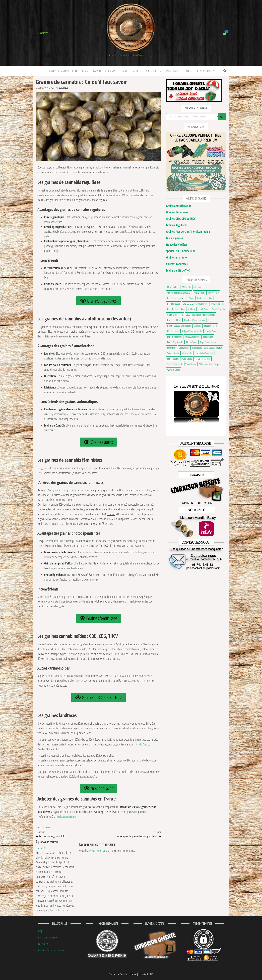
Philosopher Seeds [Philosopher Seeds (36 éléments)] (193, 337)
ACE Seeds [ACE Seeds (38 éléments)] (186, 287)
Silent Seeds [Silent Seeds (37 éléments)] (187, 353)
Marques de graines (104, 71)
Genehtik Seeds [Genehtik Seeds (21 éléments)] (218, 309)
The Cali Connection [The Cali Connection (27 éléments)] (203, 359)
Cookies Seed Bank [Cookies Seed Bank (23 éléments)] (205, 298)
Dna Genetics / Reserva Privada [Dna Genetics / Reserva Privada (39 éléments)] (196, 304)
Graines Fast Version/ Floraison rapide (188, 232)
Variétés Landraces (177, 264)
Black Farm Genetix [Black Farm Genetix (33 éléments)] (175, 298)
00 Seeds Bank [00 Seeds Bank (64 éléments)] (173, 287)
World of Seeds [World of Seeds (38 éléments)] (174, 370)
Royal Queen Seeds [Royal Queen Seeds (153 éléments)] (208, 342)
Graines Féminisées (177, 212)
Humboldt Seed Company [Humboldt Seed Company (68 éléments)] (195, 320)
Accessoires (153, 71)
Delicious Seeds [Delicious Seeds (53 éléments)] (174, 304)
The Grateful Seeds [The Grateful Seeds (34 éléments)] (175, 364)
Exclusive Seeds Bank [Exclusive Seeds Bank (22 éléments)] (176, 309)
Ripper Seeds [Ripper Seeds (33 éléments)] (192, 342)
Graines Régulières (177, 225)
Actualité (48, 827)
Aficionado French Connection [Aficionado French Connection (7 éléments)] (179, 293)
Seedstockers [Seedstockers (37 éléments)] (184, 348)
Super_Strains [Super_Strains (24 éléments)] (173, 359)
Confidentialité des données (52, 950)
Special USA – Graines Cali (181, 251)
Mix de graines (175, 238)
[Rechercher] (222, 117)
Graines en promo (176, 257)
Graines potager (131, 71)
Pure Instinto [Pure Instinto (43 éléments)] (208, 337)
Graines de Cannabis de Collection (68, 71)
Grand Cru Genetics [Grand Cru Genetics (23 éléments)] (175, 315)
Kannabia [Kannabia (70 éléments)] (198, 326)
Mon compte (42, 33)
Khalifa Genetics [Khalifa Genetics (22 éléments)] (211, 326)
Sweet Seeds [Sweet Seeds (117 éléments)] (187, 359)
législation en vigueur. (67, 817)
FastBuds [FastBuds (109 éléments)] (191, 309)
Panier (189, 71)
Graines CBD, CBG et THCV (181, 219)
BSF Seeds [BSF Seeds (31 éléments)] (190, 298)
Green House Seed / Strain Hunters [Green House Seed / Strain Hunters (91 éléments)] (200, 315)
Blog (40, 931)
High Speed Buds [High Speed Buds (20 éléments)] (174, 320)
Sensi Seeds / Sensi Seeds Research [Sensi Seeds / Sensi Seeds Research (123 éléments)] (207, 348)
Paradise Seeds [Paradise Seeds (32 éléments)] (211, 331)
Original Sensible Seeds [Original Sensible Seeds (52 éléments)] (192, 331)
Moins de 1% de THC (178, 270)
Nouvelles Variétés (177, 245)
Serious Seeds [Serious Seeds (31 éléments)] (173, 353)
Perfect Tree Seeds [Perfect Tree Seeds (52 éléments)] (175, 337)
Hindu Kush (142, 744)
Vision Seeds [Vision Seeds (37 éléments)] (191, 364)
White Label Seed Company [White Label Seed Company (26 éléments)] (210, 364)
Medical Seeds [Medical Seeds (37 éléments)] (173, 331)
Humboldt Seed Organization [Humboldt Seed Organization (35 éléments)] (179, 326)
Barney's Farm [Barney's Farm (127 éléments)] (213, 293)
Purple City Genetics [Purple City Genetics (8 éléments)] (175, 342)
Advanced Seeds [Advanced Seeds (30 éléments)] (200, 287)
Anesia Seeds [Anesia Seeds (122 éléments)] (199, 293)
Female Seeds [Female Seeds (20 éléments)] (203, 309)
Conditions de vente (48, 937)
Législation (43, 944)
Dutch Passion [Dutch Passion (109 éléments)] (217, 304)
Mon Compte (173, 71)
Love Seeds (64, 88)
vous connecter (98, 851)
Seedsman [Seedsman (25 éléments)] (172, 348)
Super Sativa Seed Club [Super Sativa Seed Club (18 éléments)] (204, 353)
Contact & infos (206, 71)
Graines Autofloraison (179, 206)
